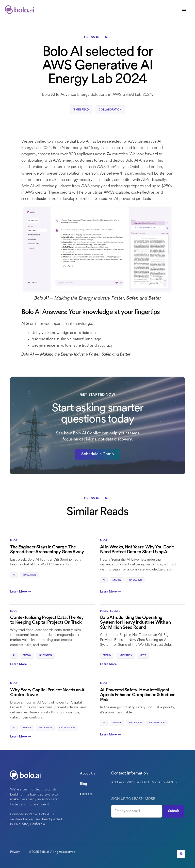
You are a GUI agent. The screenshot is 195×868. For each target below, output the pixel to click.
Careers (86, 794)
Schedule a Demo (97, 458)
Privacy (15, 852)
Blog (84, 784)
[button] (184, 9)
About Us (87, 774)
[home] (20, 9)
